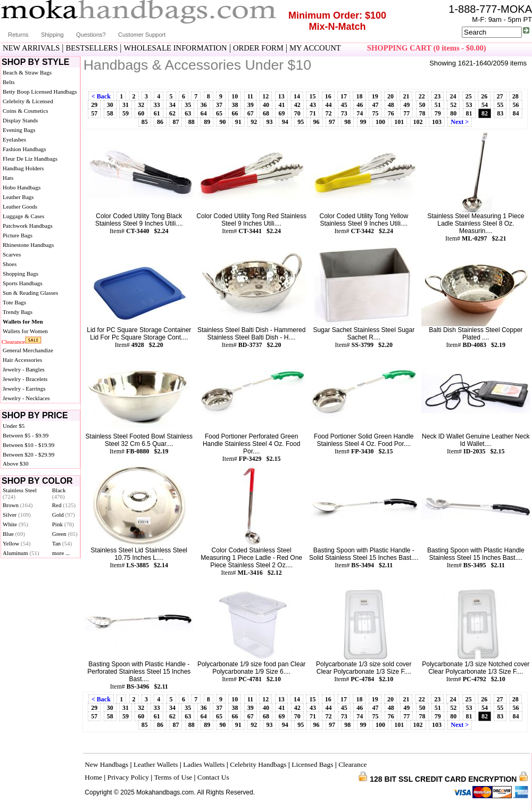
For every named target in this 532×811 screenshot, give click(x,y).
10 (235, 96)
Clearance (13, 342)
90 (222, 122)
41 (281, 105)
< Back (101, 96)
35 (188, 105)
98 (347, 122)
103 (437, 122)
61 (157, 113)
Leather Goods (20, 206)
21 (406, 96)
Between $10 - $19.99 (28, 445)
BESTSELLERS (92, 48)
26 (484, 96)
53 (469, 105)
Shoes (10, 264)
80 (453, 113)
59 (126, 113)
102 (418, 122)
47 (375, 105)
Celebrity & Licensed (28, 101)
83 (500, 113)
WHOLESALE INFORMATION (176, 48)
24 (453, 96)
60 (141, 113)
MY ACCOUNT (315, 48)
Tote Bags (14, 302)
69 (281, 113)
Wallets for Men (23, 321)
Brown (18, 505)
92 (254, 122)
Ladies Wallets (204, 764)
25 (469, 96)
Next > (460, 122)
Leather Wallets (156, 764)
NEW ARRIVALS (31, 48)
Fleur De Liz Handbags (30, 159)
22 (422, 96)
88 (192, 122)
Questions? (91, 35)
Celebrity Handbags (258, 764)
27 (500, 96)
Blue (14, 534)
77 (406, 113)
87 (176, 122)
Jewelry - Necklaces (26, 398)
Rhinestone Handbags (28, 245)
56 (516, 105)
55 (500, 105)
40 (266, 105)
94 (285, 122)
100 (380, 122)
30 (110, 105)
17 (344, 96)
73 (344, 113)
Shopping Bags (20, 274)
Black (59, 493)
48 (391, 105)
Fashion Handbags (24, 149)
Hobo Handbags (22, 187)
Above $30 (16, 464)
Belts (9, 82)
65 (219, 113)
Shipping (52, 35)
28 (516, 96)
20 (390, 96)
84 (516, 113)
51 (438, 105)
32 (141, 105)
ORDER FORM (258, 48)
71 (313, 113)
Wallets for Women (25, 331)
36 (204, 105)
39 (251, 105)
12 (265, 96)
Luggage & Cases (23, 216)
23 (437, 96)
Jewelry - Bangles (24, 369)
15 (312, 96)
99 (363, 122)
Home (93, 777)
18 (359, 96)
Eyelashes (14, 139)
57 (94, 113)
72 (328, 113)
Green (65, 534)
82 (485, 113)
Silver (17, 515)
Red (64, 505)
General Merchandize (28, 350)
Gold (64, 515)
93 (270, 122)
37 (219, 105)
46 (360, 105)
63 (188, 113)
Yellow (16, 543)
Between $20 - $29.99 (28, 454)
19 (375, 96)
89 (207, 122)
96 (317, 122)
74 (360, 113)
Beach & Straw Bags (27, 72)
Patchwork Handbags (28, 226)
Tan (62, 543)
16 (328, 96)
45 (344, 105)
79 (438, 113)
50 (422, 105)
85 (145, 122)
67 (251, 113)
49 (406, 105)
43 (313, 105)
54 (485, 105)
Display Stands (20, 120)
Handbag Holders (23, 168)
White (15, 524)
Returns (18, 35)
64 (204, 113)
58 (110, 113)
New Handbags (106, 764)
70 (297, 113)
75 (375, 113)
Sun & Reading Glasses (30, 293)
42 (297, 105)
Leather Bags (18, 197)
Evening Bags (19, 130)
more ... (61, 553)
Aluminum (21, 553)
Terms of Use (173, 777)
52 (453, 105)
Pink (63, 524)
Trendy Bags (18, 312)
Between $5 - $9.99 (26, 435)
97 (332, 122)
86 (160, 122)
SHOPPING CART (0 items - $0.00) (427, 48)
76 (391, 113)
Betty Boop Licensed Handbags (40, 92)
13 (281, 96)
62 (172, 113)
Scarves (12, 254)
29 (94, 105)
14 (297, 96)
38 (235, 105)
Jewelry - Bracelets (25, 379)
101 (399, 122)
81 (469, 113)
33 (157, 105)
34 (172, 105)
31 (126, 105)
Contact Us (213, 777)
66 (235, 113)
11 (250, 96)
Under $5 (14, 426)
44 (328, 105)
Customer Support (142, 35)
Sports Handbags (23, 283)
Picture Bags (18, 235)
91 (238, 122)
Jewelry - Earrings (24, 388)
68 (266, 113)
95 (301, 122)
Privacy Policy (128, 777)
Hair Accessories (22, 360)
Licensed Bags (312, 764)
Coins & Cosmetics (26, 111)
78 (422, 113)
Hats (8, 178)
